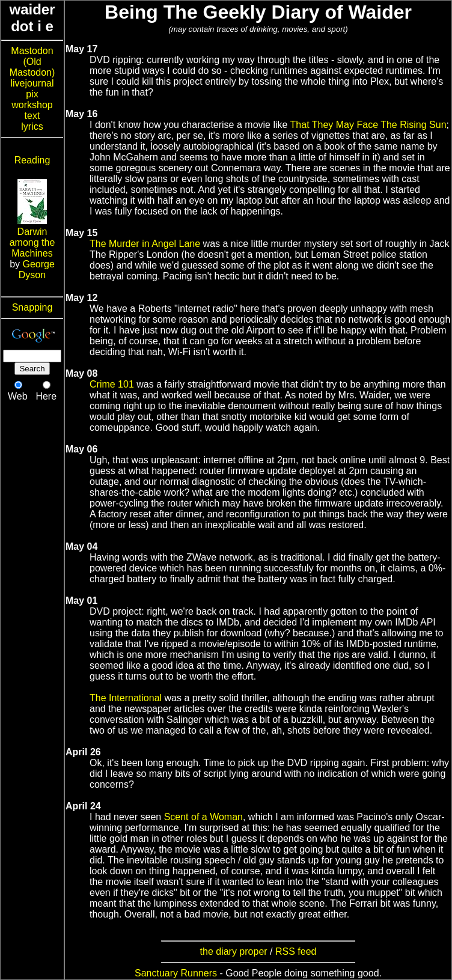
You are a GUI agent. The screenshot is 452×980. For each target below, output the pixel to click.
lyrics (32, 126)
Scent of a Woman (203, 817)
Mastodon (32, 51)
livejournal (32, 83)
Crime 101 (112, 384)
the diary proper (234, 951)
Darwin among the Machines (32, 242)
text (32, 116)
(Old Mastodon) (32, 67)
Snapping (32, 307)
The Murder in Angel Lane (145, 244)
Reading (32, 160)
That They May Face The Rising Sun (368, 125)
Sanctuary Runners (176, 973)
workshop (32, 105)
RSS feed (296, 951)
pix (32, 94)
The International (126, 698)
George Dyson (37, 269)
